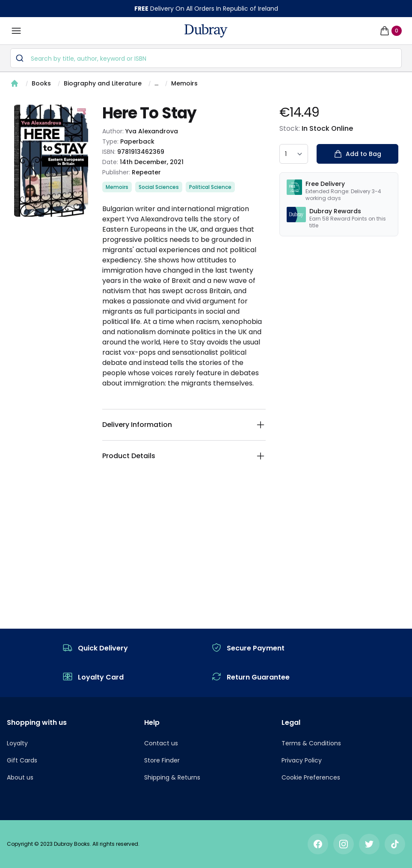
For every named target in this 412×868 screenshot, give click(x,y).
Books (41, 83)
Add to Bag (357, 154)
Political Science (210, 187)
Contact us (161, 743)
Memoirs (184, 83)
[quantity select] (294, 154)
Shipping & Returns (172, 777)
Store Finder (162, 760)
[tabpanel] (51, 161)
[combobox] (206, 58)
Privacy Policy (302, 760)
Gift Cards (22, 760)
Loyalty (17, 743)
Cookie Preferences (311, 777)
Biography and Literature (103, 83)
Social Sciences (159, 187)
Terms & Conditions (311, 743)
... (156, 83)
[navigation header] (206, 31)
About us (20, 777)
